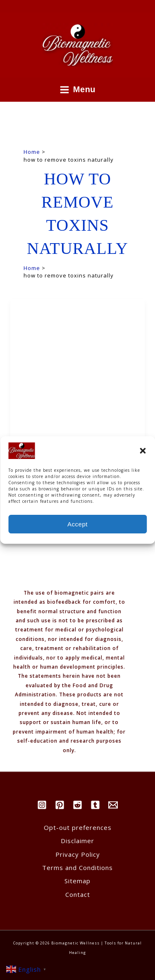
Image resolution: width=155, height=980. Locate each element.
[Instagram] (42, 805)
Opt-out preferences (78, 827)
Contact (78, 894)
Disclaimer (77, 841)
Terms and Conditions (77, 868)
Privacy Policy (78, 854)
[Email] (113, 805)
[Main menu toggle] (78, 90)
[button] (143, 458)
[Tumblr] (95, 805)
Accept (77, 531)
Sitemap (77, 881)
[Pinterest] (60, 805)
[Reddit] (77, 805)
